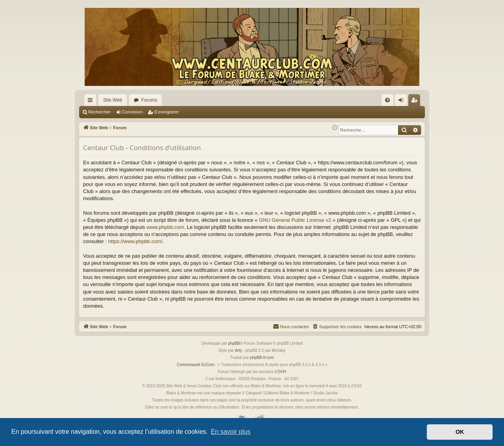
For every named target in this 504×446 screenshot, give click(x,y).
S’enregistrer (167, 112)
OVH (282, 372)
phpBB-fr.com (262, 358)
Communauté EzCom (196, 365)
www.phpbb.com (165, 227)
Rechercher (99, 112)
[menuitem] (387, 100)
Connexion (132, 112)
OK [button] (460, 432)
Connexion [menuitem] (403, 102)
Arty (239, 350)
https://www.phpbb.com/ (135, 241)
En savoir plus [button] (231, 432)
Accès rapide (92, 102)
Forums (149, 100)
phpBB (234, 343)
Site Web (113, 100)
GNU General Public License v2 (295, 220)
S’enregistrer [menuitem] (416, 102)
